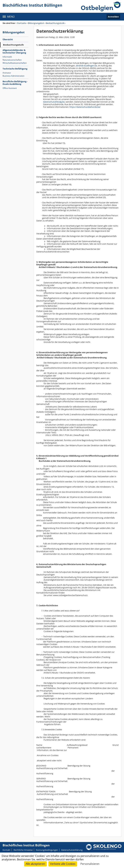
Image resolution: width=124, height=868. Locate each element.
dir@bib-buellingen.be (86, 66)
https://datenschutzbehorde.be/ (85, 107)
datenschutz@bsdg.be (54, 102)
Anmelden (113, 17)
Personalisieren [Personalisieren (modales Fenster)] (90, 864)
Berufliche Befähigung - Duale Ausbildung (15, 83)
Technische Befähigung (15, 69)
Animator (7, 73)
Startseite (22, 23)
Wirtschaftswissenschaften (15, 63)
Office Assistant (10, 88)
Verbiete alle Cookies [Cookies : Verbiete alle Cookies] (63, 864)
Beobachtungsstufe (55, 23)
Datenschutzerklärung (72, 850)
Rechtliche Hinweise (23, 850)
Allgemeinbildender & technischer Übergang (14, 51)
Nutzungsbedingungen (47, 850)
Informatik (7, 57)
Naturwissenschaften (12, 60)
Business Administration (13, 76)
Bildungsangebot (36, 23)
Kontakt (6, 850)
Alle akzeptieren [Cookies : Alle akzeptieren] (35, 864)
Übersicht (8, 39)
